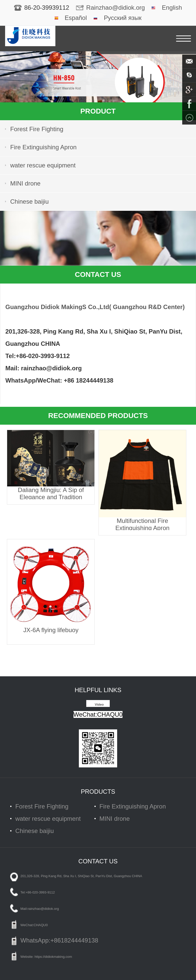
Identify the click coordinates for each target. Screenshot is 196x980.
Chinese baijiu (29, 201)
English (172, 8)
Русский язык (123, 18)
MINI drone (25, 183)
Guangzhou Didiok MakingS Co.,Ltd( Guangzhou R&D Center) (95, 307)
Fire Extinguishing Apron (43, 147)
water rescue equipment (43, 165)
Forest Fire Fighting (37, 129)
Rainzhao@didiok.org (116, 8)
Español (76, 18)
